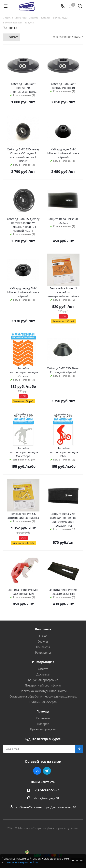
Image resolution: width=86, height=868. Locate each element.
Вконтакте (37, 771)
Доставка (43, 674)
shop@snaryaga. (45, 798)
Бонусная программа (43, 680)
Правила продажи (43, 729)
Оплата (43, 669)
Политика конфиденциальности (43, 691)
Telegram (47, 771)
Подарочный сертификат (43, 685)
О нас (43, 636)
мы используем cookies (23, 862)
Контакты (43, 647)
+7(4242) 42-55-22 (46, 790)
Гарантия (43, 718)
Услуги (43, 641)
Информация (43, 662)
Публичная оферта (43, 702)
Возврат (43, 724)
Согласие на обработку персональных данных (43, 696)
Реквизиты (43, 652)
